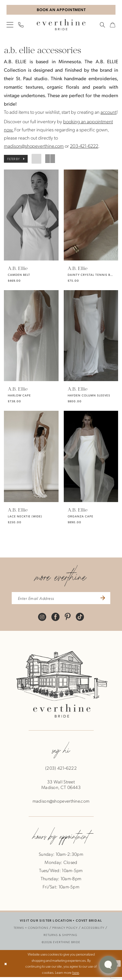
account (108, 113)
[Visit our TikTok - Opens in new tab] (80, 620)
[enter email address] (61, 601)
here (76, 976)
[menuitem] (10, 26)
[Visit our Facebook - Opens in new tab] (55, 620)
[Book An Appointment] (61, 10)
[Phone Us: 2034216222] (21, 26)
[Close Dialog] (6, 966)
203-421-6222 (84, 147)
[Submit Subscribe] (107, 601)
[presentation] (31, 216)
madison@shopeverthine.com (34, 147)
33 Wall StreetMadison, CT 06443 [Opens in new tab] (61, 788)
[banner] (61, 26)
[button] (10, 26)
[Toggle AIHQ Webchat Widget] (108, 965)
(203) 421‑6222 (61, 771)
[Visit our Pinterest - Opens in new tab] (68, 620)
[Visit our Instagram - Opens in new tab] (42, 620)
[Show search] (103, 26)
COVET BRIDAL (89, 923)
